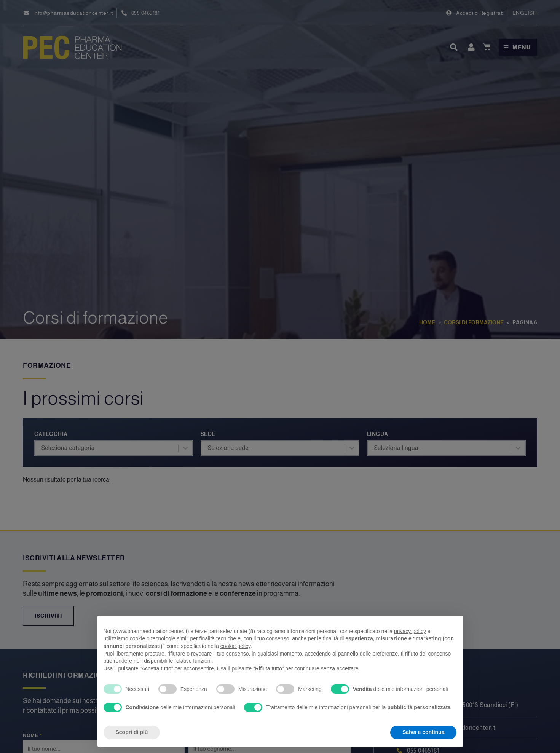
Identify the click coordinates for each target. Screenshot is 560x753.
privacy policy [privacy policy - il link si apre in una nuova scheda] (410, 631)
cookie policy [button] (235, 646)
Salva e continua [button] (423, 732)
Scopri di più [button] (132, 732)
